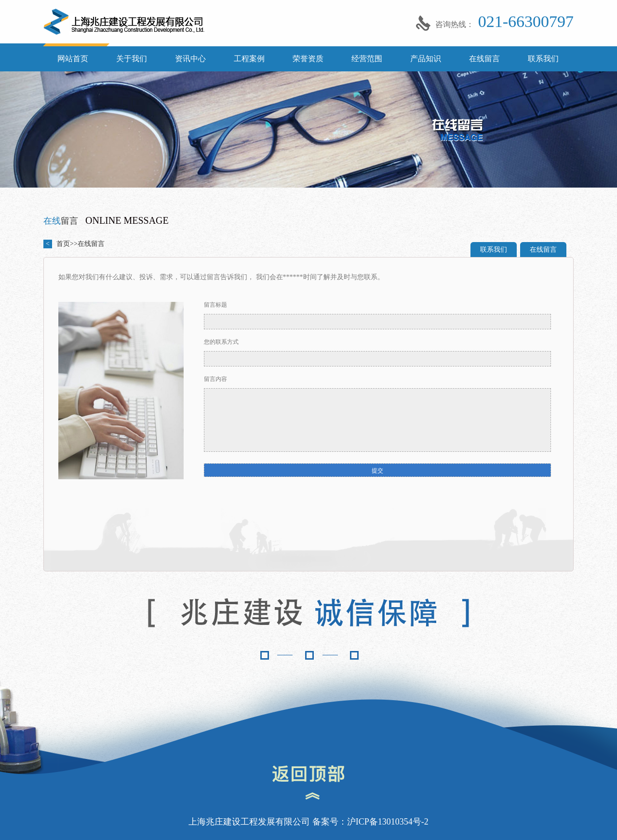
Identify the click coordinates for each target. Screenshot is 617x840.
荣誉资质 (308, 59)
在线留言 (484, 59)
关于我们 (132, 59)
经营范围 (367, 59)
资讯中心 (190, 59)
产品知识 (426, 59)
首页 (63, 244)
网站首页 (73, 59)
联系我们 (543, 59)
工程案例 (249, 59)
